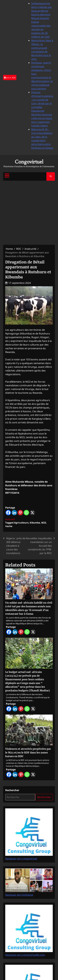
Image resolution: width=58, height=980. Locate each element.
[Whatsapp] (26, 513)
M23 (44, 523)
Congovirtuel (29, 162)
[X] (32, 513)
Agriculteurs (21, 523)
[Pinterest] (20, 513)
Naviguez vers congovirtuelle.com (29, 953)
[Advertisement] (29, 213)
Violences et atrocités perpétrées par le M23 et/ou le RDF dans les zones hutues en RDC (28, 753)
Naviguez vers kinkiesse (29, 893)
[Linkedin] (14, 513)
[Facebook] (8, 513)
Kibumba (35, 523)
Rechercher (12, 790)
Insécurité (10, 519)
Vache (9, 526)
